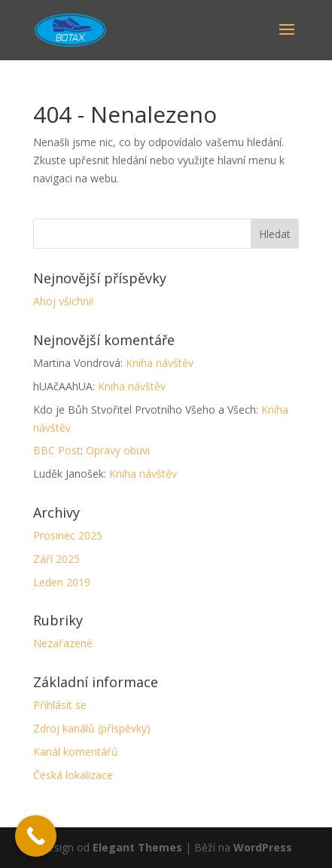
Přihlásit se (60, 705)
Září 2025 (56, 559)
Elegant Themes (137, 847)
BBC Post (57, 450)
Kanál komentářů (76, 752)
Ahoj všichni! (63, 301)
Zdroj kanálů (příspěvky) (92, 728)
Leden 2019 (62, 582)
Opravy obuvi (118, 450)
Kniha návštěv (160, 363)
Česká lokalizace (73, 775)
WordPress (263, 847)
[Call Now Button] (36, 836)
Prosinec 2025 (68, 535)
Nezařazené (63, 643)
